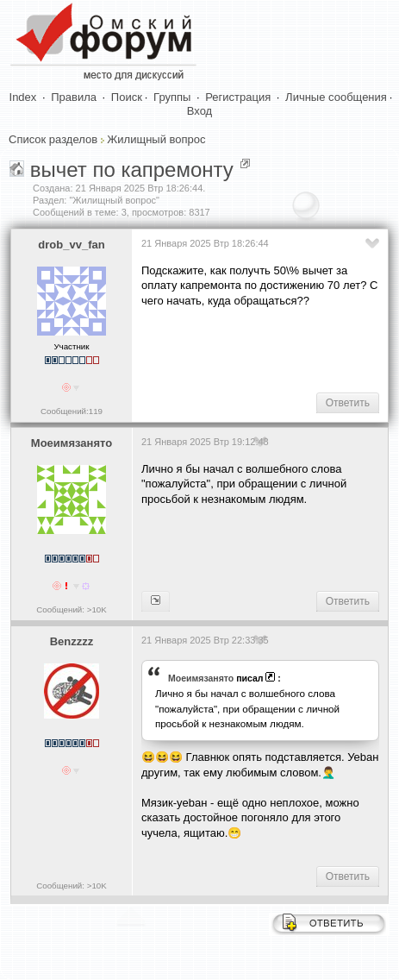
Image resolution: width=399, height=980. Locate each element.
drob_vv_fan (71, 245)
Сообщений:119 (72, 411)
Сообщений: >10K (72, 609)
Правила (74, 97)
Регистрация (238, 97)
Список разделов (53, 139)
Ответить (348, 403)
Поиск (127, 97)
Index (23, 97)
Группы (172, 97)
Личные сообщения (336, 97)
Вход (199, 111)
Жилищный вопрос (156, 139)
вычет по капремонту (132, 170)
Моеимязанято (72, 443)
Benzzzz (72, 641)
